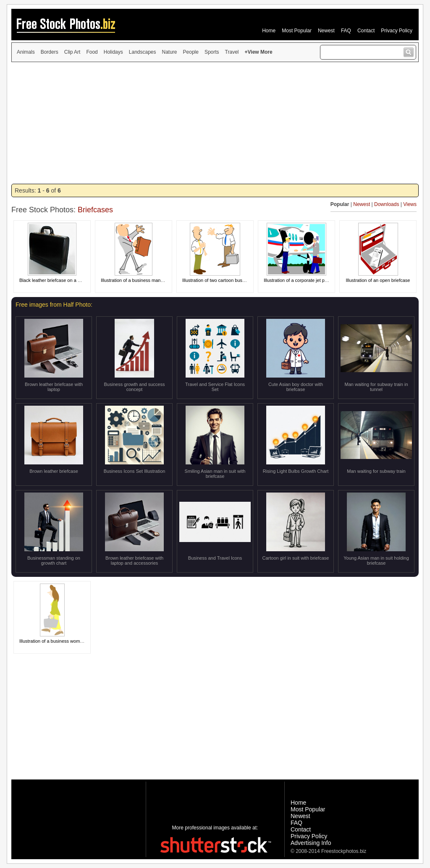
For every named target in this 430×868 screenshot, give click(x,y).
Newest (326, 31)
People (191, 52)
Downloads (387, 204)
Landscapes (143, 52)
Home (269, 31)
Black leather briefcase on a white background (67, 280)
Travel (232, 52)
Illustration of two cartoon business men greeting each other (243, 280)
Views (410, 204)
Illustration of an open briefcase (378, 280)
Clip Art (72, 52)
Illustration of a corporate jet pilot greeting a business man (323, 280)
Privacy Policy (397, 31)
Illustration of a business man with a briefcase (147, 280)
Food (92, 52)
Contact (366, 31)
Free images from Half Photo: (54, 305)
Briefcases (95, 210)
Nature (170, 52)
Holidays (113, 52)
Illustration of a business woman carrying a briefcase (73, 641)
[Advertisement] (215, 123)
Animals (26, 52)
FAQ (346, 31)
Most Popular (297, 31)
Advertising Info (311, 843)
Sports (212, 52)
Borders (50, 52)
